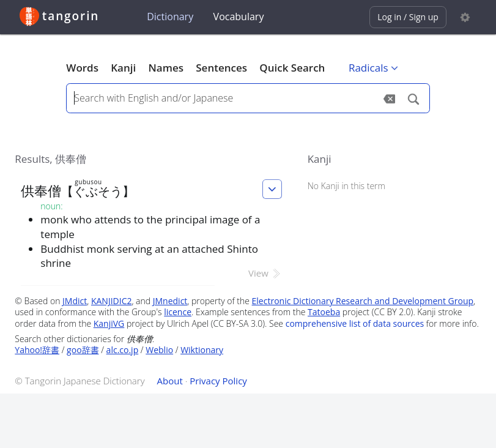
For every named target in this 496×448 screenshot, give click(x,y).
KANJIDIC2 (112, 301)
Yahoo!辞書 (37, 350)
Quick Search (292, 68)
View (265, 273)
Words (82, 68)
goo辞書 (83, 350)
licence (178, 312)
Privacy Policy (218, 381)
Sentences (221, 68)
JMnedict (170, 301)
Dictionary (170, 17)
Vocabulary (239, 17)
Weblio (159, 350)
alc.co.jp (123, 350)
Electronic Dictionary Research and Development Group (363, 301)
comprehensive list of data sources (355, 323)
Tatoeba (324, 312)
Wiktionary (202, 350)
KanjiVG (109, 323)
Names (166, 68)
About (170, 381)
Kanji (123, 68)
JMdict (75, 301)
